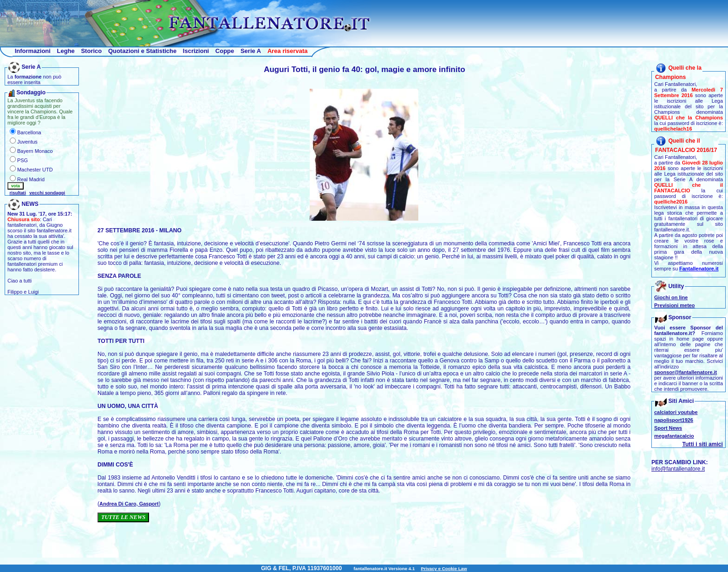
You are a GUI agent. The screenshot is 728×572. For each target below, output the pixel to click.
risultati (18, 193)
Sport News (668, 428)
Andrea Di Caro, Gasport (129, 504)
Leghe (66, 51)
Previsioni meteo (675, 305)
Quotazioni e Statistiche (142, 51)
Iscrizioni (196, 51)
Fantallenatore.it (699, 269)
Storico (91, 51)
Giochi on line (671, 297)
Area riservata (288, 51)
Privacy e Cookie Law (444, 569)
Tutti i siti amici (702, 444)
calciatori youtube (676, 412)
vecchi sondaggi (47, 193)
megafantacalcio (674, 436)
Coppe (225, 51)
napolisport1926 (674, 420)
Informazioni (33, 51)
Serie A (251, 51)
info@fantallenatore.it (678, 469)
